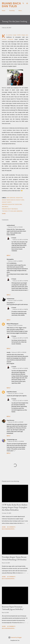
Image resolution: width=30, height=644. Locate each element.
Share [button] (4, 214)
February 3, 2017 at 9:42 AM (15, 227)
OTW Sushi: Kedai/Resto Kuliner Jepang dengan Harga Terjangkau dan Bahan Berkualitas (15, 507)
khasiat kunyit (7, 202)
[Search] (23, 3)
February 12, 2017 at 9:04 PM (20, 309)
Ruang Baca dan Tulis (11, 5)
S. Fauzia (14, 238)
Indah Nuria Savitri (12, 392)
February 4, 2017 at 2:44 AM (19, 352)
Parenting (12, 11)
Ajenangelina (10, 259)
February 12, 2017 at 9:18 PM (20, 368)
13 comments (11, 626)
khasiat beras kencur (9, 200)
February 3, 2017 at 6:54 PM (15, 325)
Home (4, 11)
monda (9, 352)
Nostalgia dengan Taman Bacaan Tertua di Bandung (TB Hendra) (14, 558)
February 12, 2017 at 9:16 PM (20, 338)
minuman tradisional (8, 39)
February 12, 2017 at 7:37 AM (16, 393)
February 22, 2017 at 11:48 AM (16, 441)
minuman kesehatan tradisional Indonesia (12, 205)
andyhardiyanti (11, 225)
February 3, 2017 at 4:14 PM (15, 300)
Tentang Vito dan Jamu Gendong (12, 211)
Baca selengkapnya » (8, 529)
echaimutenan (10, 299)
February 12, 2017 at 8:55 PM (20, 240)
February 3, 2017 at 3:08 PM (15, 261)
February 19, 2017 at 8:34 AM (16, 422)
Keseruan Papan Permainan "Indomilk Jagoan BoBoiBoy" (13, 608)
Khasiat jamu (20, 200)
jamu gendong (11, 198)
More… (20, 11)
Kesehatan (19, 198)
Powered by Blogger (15, 637)
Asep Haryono (10, 420)
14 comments (11, 577)
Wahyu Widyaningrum (13, 324)
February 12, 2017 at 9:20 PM (20, 401)
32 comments (11, 527)
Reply (9, 255)
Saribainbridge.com (12, 440)
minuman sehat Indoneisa (10, 209)
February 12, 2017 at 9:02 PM (20, 281)
